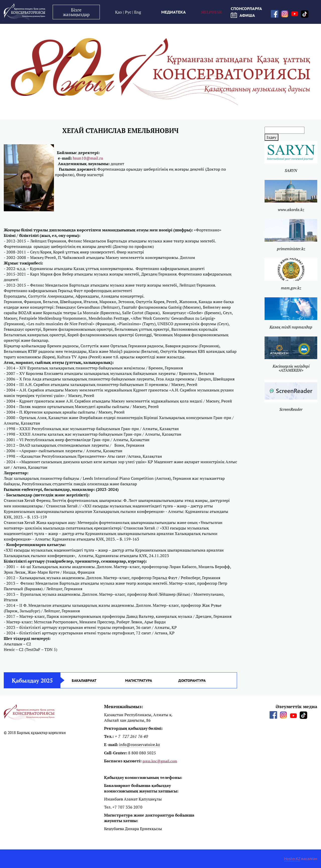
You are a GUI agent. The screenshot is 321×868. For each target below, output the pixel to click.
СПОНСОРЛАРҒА (246, 9)
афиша (243, 15)
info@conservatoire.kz (140, 745)
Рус (129, 12)
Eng (138, 12)
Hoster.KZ (292, 859)
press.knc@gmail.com (160, 761)
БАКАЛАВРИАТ (84, 681)
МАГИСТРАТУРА (139, 681)
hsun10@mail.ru (88, 158)
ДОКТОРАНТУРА (192, 681)
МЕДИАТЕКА (174, 12)
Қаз (119, 12)
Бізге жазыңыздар (76, 12)
